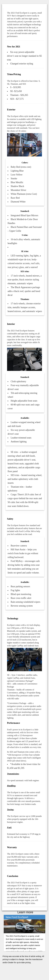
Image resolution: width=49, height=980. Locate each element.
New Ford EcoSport (17, 917)
